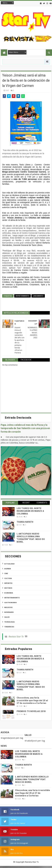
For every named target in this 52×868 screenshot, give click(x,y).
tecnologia (9, 622)
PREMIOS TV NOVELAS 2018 (31, 711)
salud (7, 617)
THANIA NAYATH (25, 522)
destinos (8, 588)
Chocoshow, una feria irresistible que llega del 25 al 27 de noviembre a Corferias (32, 700)
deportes (8, 583)
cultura (8, 578)
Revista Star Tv (16, 637)
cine (6, 573)
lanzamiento (38, 296)
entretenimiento (22, 296)
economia (9, 593)
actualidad (9, 564)
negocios (8, 607)
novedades (9, 612)
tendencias (9, 627)
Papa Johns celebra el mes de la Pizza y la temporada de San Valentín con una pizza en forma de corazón (25, 428)
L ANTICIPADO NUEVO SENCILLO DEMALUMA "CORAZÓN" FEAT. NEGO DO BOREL (32, 779)
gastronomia (10, 602)
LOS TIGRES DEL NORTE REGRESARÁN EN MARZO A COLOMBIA (30, 511)
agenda (8, 569)
